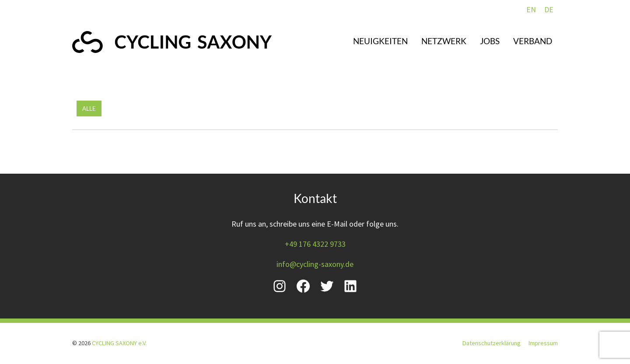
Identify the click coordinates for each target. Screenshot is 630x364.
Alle (89, 108)
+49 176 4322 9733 (315, 244)
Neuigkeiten (380, 41)
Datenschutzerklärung (492, 343)
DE (549, 9)
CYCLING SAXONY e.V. (119, 343)
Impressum (543, 343)
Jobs (490, 41)
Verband (533, 41)
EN (531, 9)
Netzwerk (444, 41)
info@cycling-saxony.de (315, 264)
